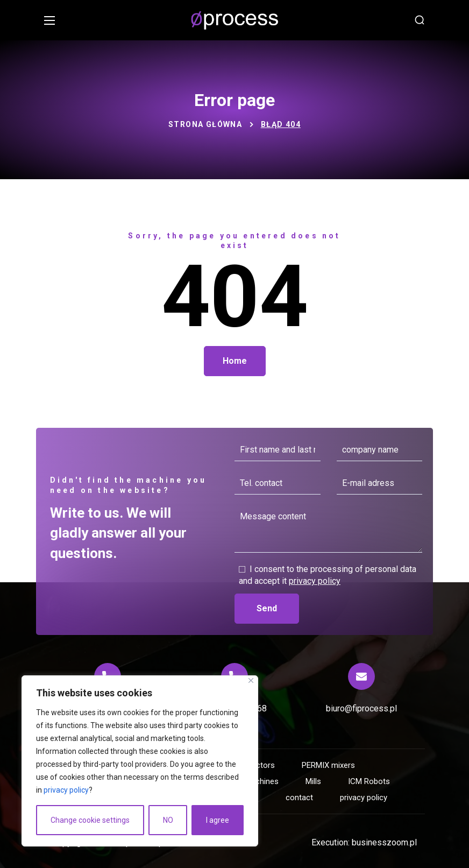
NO (168, 820)
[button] (420, 20)
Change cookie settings (90, 820)
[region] (140, 761)
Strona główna (205, 124)
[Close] (251, 680)
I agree (218, 820)
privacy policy (66, 790)
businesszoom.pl (384, 842)
